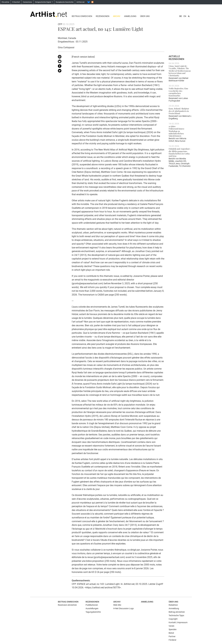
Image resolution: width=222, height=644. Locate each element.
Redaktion (173, 605)
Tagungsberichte (93, 612)
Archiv (117, 16)
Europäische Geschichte (65, 2)
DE (181, 16)
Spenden (173, 629)
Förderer (173, 640)
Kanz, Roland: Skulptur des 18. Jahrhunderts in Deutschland (179, 111)
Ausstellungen (92, 608)
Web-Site (117, 605)
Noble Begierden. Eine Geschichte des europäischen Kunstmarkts (178, 92)
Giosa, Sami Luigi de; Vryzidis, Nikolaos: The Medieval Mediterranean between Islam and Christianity (180, 71)
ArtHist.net (81, 2)
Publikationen (92, 605)
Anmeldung (130, 16)
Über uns (145, 16)
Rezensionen (103, 16)
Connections (27, 2)
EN (185, 16)
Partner (172, 636)
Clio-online (5, 2)
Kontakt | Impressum (178, 622)
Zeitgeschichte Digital (43, 2)
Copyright (173, 619)
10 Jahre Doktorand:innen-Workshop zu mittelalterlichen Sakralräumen (177, 131)
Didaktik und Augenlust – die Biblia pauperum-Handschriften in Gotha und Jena (180, 152)
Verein (171, 626)
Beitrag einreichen (82, 16)
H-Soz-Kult (16, 2)
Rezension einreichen (67, 605)
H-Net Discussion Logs (123, 608)
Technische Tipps (176, 615)
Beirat (171, 633)
